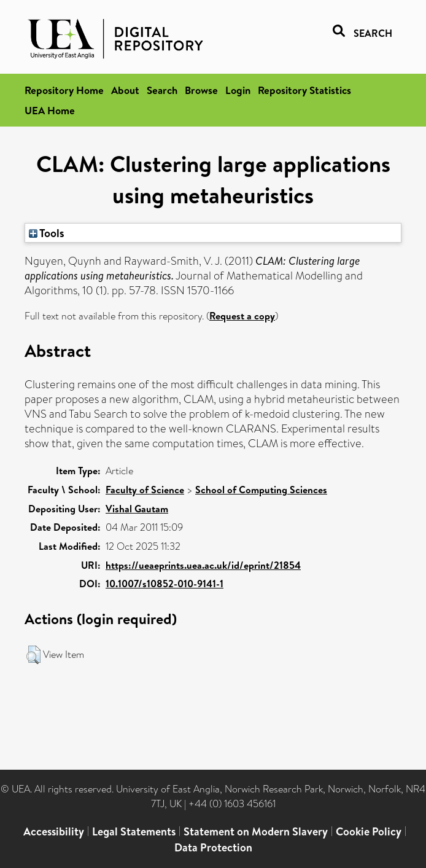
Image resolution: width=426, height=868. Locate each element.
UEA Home (50, 110)
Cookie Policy (369, 831)
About (125, 90)
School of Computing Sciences (261, 490)
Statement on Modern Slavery (256, 831)
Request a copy (242, 316)
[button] (33, 655)
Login (238, 90)
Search (162, 90)
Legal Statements (134, 831)
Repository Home (64, 90)
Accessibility (54, 831)
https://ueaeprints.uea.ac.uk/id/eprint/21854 (203, 565)
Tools (47, 233)
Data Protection (213, 847)
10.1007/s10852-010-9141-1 (165, 584)
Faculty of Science (145, 490)
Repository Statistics (304, 90)
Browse (201, 90)
